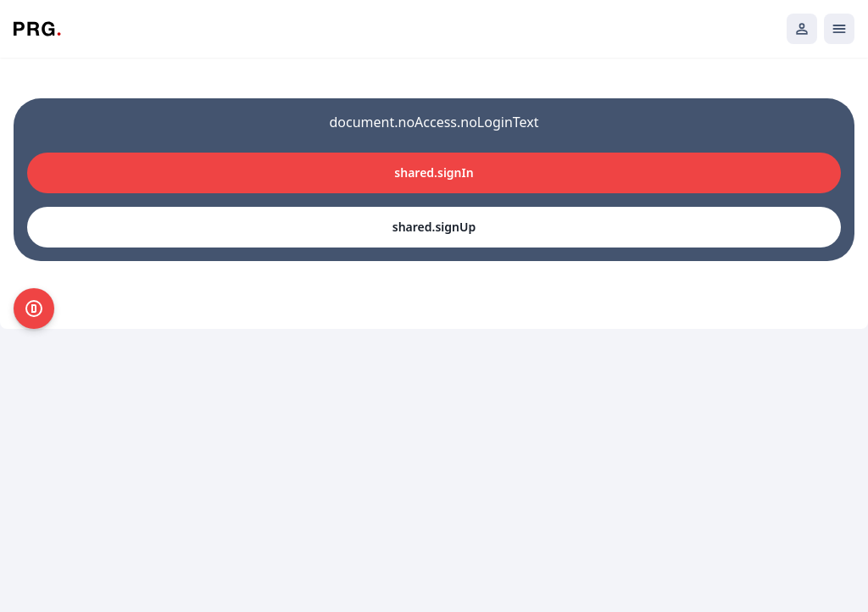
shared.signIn (434, 172)
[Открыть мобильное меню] (839, 29)
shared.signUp (434, 227)
